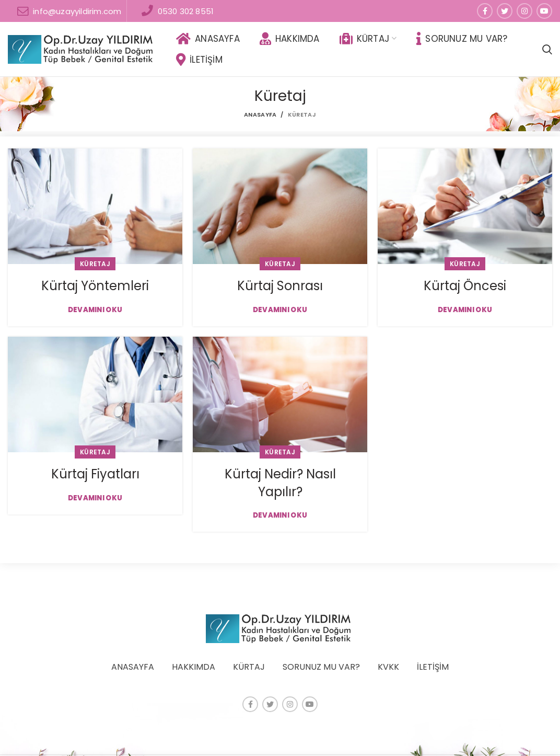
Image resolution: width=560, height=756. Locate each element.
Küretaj (95, 264)
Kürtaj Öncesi (465, 286)
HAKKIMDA (194, 667)
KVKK (388, 667)
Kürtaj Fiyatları (95, 474)
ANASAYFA (133, 667)
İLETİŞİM (433, 667)
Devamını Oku (95, 310)
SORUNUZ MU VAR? (321, 667)
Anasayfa (260, 114)
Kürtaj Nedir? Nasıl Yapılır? (280, 483)
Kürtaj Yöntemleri (95, 286)
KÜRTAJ (249, 667)
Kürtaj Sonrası (280, 286)
